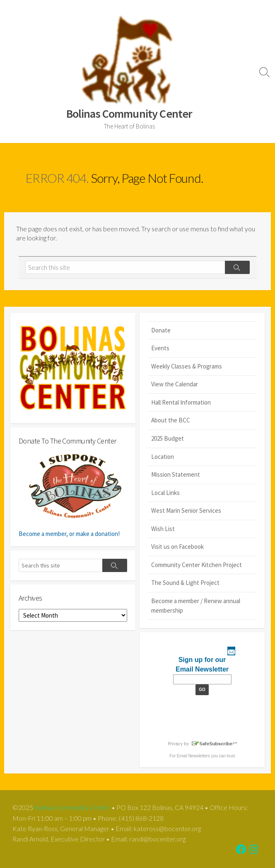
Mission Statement (176, 474)
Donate (161, 330)
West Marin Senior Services (186, 510)
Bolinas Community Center (72, 807)
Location (163, 457)
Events (160, 348)
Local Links (165, 493)
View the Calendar (175, 384)
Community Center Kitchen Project (197, 565)
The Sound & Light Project (185, 583)
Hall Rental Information (181, 402)
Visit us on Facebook (177, 547)
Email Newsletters (193, 756)
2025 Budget (168, 438)
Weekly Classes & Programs (187, 366)
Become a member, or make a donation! (73, 495)
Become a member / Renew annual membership (196, 606)
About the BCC (171, 420)
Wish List (163, 529)
